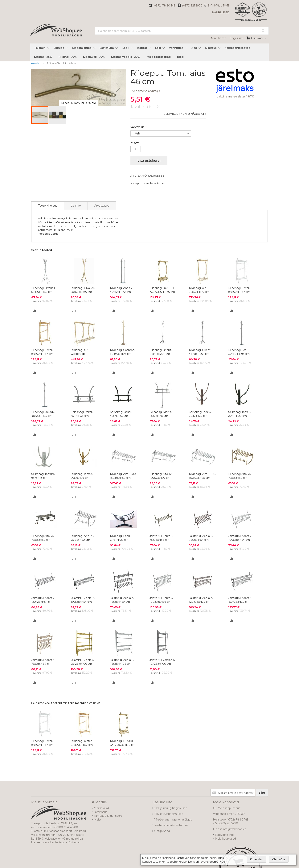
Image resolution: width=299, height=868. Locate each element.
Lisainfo (76, 206)
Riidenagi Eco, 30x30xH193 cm (239, 352)
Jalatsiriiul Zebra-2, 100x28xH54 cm (240, 538)
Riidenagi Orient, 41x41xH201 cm (161, 352)
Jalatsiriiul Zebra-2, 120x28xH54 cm (43, 600)
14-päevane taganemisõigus (173, 820)
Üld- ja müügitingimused (171, 808)
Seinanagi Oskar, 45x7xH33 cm (82, 414)
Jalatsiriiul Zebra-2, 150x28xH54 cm (83, 600)
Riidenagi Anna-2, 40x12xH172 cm (122, 290)
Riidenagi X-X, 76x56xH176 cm (199, 290)
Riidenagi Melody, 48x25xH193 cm (43, 414)
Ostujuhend (162, 831)
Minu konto (219, 38)
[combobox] (182, 31)
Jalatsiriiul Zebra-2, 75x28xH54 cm (201, 538)
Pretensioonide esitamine (171, 825)
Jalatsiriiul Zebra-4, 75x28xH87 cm (43, 662)
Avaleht (36, 63)
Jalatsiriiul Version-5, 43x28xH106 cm (162, 662)
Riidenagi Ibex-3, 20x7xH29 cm (82, 476)
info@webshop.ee (235, 829)
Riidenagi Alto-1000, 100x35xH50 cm (202, 476)
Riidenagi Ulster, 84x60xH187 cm (239, 290)
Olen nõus (279, 859)
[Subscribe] (262, 793)
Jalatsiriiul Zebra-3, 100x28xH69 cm (161, 600)
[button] (118, 87)
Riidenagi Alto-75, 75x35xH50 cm (240, 476)
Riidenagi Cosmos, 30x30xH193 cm (122, 352)
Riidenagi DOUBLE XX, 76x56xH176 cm (162, 290)
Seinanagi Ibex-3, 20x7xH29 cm (200, 414)
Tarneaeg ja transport (108, 816)
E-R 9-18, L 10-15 (219, 6)
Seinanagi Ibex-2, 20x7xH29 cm (240, 414)
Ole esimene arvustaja (145, 91)
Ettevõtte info (224, 835)
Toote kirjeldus (48, 206)
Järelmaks (100, 812)
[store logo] (56, 34)
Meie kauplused (225, 839)
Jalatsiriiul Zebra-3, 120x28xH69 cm (201, 600)
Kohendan (257, 859)
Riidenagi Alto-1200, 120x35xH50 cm (163, 476)
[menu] (149, 52)
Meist (98, 820)
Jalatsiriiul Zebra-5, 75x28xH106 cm (83, 662)
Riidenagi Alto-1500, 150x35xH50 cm (123, 476)
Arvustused (102, 206)
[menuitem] (41, 48)
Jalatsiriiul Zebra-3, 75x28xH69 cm (122, 600)
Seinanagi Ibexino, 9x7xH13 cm (43, 476)
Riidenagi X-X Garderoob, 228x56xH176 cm (82, 352)
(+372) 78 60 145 (164, 6)
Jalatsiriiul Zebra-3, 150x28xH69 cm (240, 600)
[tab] (48, 206)
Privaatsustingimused (169, 814)
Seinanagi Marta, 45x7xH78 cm (161, 414)
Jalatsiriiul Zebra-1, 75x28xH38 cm (161, 538)
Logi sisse (236, 38)
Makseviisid (101, 808)
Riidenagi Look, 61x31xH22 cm (120, 538)
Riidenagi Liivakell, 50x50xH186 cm (43, 290)
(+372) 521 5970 (192, 6)
